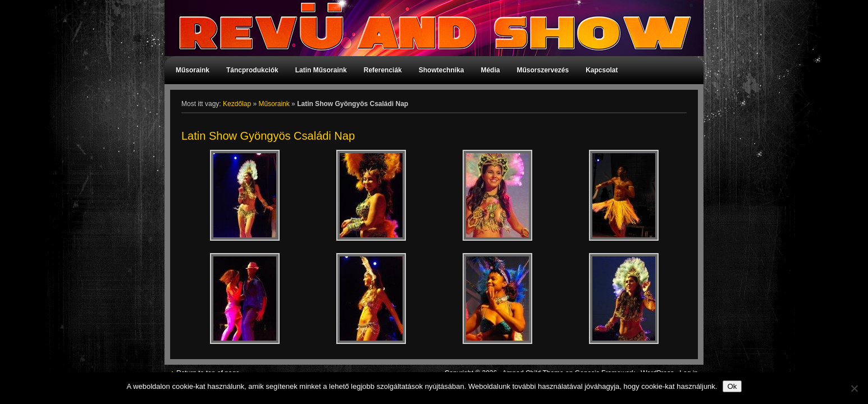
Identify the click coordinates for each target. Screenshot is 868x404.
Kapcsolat (602, 70)
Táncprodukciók (252, 70)
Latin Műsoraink (321, 70)
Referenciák (383, 70)
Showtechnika (442, 70)
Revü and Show (428, 28)
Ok (732, 386)
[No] (854, 388)
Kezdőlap (237, 104)
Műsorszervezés (543, 70)
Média (490, 70)
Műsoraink (193, 70)
